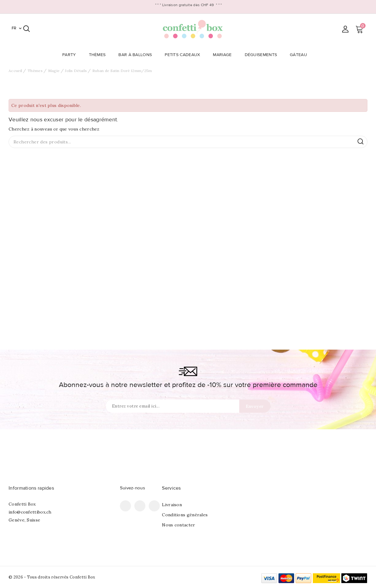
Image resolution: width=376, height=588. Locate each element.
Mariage (224, 55)
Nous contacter (178, 525)
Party (71, 55)
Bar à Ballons (137, 55)
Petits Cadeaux (184, 55)
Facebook (125, 506)
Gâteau (300, 55)
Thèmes (99, 55)
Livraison (172, 505)
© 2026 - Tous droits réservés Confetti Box (52, 577)
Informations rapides (31, 488)
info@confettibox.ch (30, 512)
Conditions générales (185, 515)
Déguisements (263, 55)
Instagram (154, 506)
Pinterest (140, 506)
